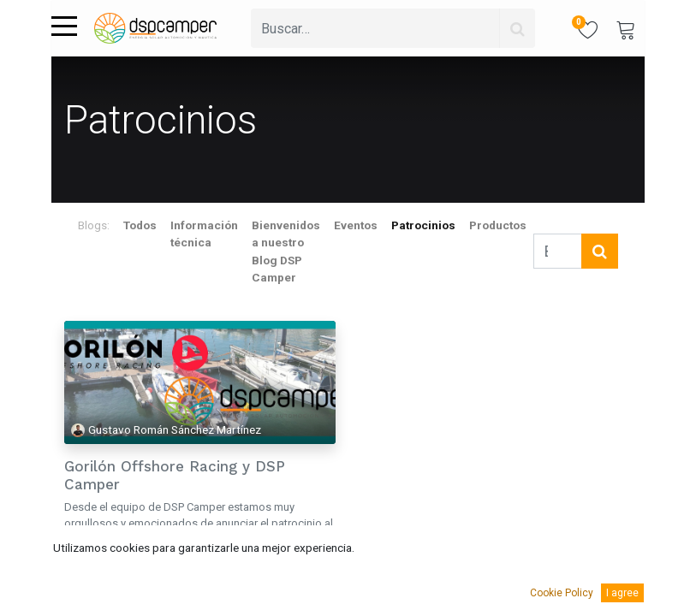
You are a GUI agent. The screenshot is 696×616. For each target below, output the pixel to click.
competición (190, 578)
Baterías (86, 578)
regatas (84, 599)
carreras (134, 578)
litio (238, 578)
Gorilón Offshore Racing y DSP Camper (175, 475)
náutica (273, 578)
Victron (128, 599)
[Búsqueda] (517, 28)
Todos (140, 225)
